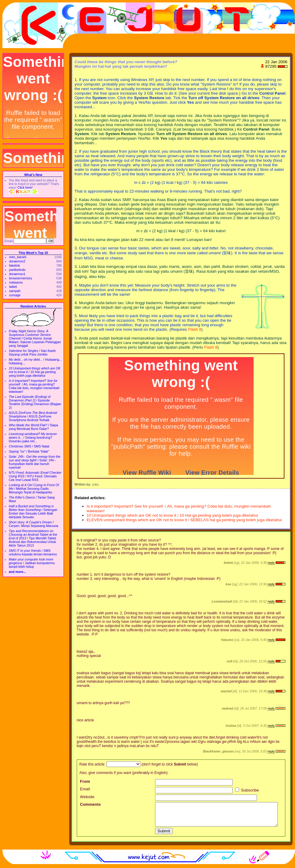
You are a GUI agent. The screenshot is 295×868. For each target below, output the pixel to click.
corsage (15, 295)
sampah (15, 291)
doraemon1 (17, 274)
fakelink (15, 265)
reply (271, 563)
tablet (13, 287)
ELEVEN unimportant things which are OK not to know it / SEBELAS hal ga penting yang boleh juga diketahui (184, 520)
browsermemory (21, 278)
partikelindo (17, 270)
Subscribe (247, 790)
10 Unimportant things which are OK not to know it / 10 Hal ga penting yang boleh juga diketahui (172, 515)
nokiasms (16, 282)
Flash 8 (195, 329)
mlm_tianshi (18, 257)
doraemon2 (17, 261)
